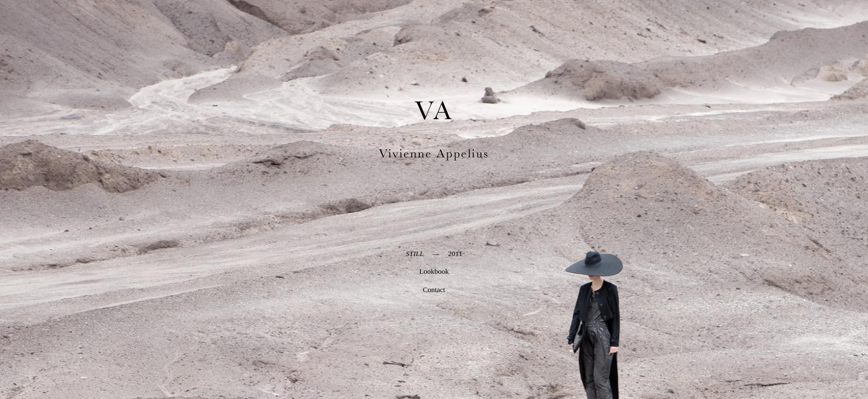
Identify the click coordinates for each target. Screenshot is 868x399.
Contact (434, 290)
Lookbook (434, 271)
